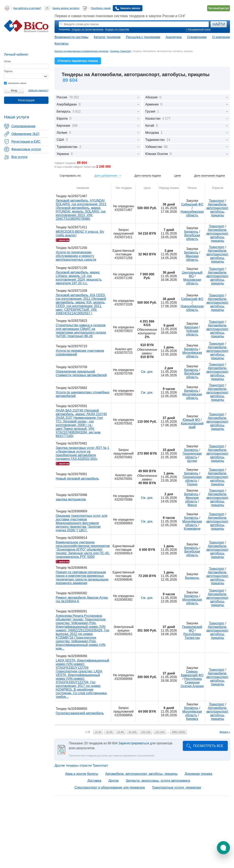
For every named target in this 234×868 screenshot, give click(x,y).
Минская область (192, 258)
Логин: (8, 61)
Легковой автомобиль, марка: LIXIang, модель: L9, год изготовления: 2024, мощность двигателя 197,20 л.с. (79, 278)
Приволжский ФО (192, 629)
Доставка (94, 781)
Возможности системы (71, 37)
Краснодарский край (192, 425)
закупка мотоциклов (71, 499)
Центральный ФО (192, 274)
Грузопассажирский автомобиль (80, 713)
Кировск (192, 719)
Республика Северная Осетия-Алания (192, 682)
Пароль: (9, 71)
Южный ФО (191, 420)
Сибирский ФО (192, 204)
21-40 (98, 732)
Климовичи (192, 529)
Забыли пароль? (38, 90)
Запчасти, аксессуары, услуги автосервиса (158, 781)
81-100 (132, 732)
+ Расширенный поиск (198, 29)
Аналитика (174, 37)
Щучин (192, 461)
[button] (223, 848)
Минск (192, 505)
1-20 (88, 732)
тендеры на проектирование (87, 29)
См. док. (147, 372)
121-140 (160, 732)
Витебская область (192, 237)
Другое (113, 781)
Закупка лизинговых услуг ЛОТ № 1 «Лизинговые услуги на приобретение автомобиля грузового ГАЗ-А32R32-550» (82, 453)
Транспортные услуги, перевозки (177, 787)
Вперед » (225, 732)
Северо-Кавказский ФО (192, 673)
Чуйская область (192, 333)
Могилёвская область (192, 354)
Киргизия (191, 327)
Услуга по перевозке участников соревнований (80, 352)
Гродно (192, 484)
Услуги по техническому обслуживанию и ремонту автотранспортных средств (76, 256)
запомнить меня (15, 83)
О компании (221, 37)
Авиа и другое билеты (82, 774)
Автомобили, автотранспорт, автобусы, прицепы (218, 210)
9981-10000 (179, 732)
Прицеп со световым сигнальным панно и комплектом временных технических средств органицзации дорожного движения (82, 578)
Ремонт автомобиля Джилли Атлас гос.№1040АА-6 (82, 599)
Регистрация (26, 100)
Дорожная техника (199, 774)
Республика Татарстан (192, 636)
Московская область (192, 282)
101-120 (146, 732)
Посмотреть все (208, 746)
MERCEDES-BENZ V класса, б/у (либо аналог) (80, 233)
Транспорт (217, 201)
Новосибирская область (192, 213)
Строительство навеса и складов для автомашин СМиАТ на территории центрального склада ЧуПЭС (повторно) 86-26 (81, 331)
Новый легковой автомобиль (77, 479)
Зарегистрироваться (134, 743)
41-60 (109, 732)
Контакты (62, 44)
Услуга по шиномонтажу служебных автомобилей (83, 394)
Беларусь (191, 232)
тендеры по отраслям (117, 29)
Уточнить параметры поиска (78, 61)
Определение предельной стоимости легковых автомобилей (81, 373)
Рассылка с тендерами (143, 37)
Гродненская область (192, 455)
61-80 (121, 732)
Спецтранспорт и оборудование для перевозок (110, 787)
